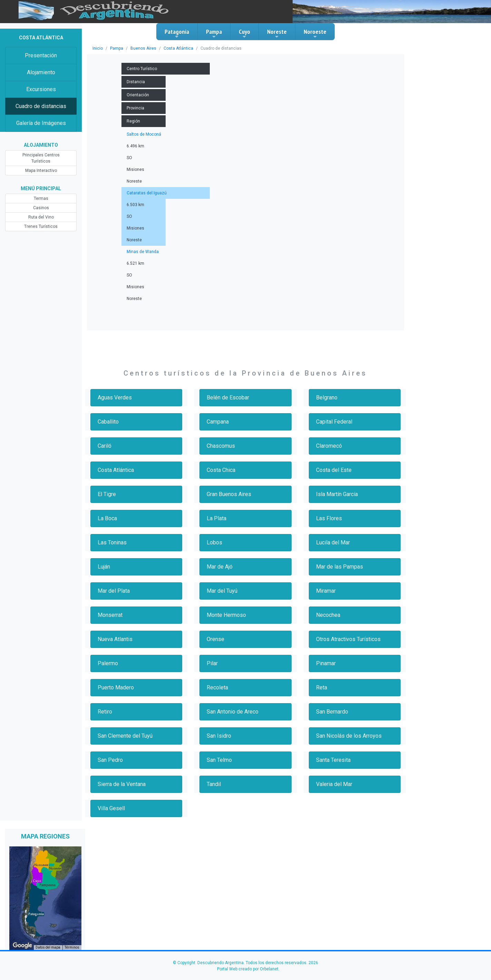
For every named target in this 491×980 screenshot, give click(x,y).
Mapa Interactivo (41, 171)
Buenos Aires (143, 48)
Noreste (277, 33)
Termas (41, 198)
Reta (322, 687)
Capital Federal (334, 422)
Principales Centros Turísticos (41, 158)
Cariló (105, 446)
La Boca (107, 518)
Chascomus (221, 446)
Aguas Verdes (115, 397)
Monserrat (110, 615)
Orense (215, 639)
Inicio (98, 48)
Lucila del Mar (333, 542)
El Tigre (107, 494)
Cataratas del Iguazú (147, 193)
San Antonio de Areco (233, 712)
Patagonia (177, 33)
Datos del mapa (48, 947)
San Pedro (110, 760)
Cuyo (244, 33)
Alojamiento (41, 72)
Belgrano (327, 397)
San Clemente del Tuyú (125, 736)
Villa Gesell (111, 808)
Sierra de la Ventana (122, 784)
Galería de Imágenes (41, 123)
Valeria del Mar (334, 784)
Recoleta (217, 687)
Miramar (326, 591)
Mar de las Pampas (340, 567)
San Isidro (219, 736)
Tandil (214, 784)
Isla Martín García (337, 494)
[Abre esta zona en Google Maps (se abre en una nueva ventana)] (22, 945)
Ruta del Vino (41, 217)
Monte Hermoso (226, 615)
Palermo (108, 663)
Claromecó (329, 446)
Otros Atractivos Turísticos (348, 639)
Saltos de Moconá (144, 134)
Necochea (328, 615)
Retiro (105, 712)
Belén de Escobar (228, 397)
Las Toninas (112, 542)
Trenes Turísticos (41, 226)
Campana (218, 422)
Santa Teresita (333, 760)
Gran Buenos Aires (229, 494)
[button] (36, 914)
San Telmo (219, 760)
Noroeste (315, 33)
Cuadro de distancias (41, 106)
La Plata (217, 518)
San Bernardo (332, 712)
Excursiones (41, 89)
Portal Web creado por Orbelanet (248, 969)
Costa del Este (334, 470)
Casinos (41, 208)
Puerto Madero (116, 687)
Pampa (214, 33)
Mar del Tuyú (222, 591)
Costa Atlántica (178, 48)
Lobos (214, 542)
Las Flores (329, 518)
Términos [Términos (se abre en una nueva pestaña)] (72, 947)
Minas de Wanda (143, 252)
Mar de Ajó (220, 567)
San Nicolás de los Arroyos (349, 736)
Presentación (41, 55)
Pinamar (326, 663)
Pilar (212, 663)
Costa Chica (221, 470)
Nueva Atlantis (115, 639)
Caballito (108, 422)
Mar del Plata (114, 591)
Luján (104, 567)
